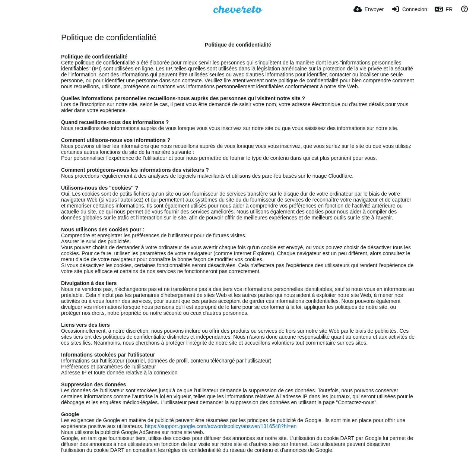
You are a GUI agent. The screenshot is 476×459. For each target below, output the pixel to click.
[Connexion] (409, 9)
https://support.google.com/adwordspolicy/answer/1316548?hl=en (221, 426)
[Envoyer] (369, 9)
